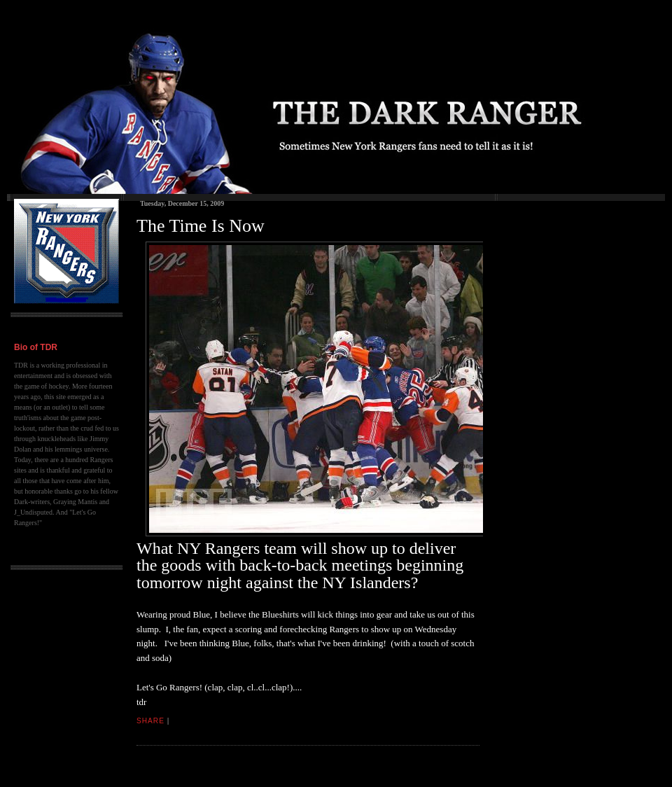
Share (150, 721)
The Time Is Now (201, 226)
